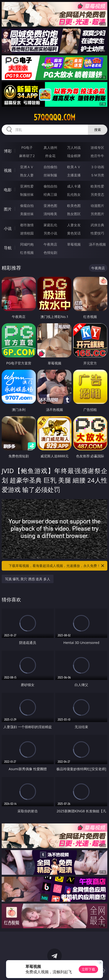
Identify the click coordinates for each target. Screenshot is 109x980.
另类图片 (97, 214)
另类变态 (97, 194)
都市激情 (27, 225)
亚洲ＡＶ (27, 167)
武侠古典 (97, 225)
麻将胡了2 (27, 156)
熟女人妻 (27, 175)
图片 (8, 209)
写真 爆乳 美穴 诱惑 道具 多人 (28, 579)
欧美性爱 (97, 186)
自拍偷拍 (50, 167)
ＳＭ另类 (97, 175)
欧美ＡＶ (74, 167)
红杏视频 (27, 253)
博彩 (8, 151)
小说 (8, 228)
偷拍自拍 (50, 186)
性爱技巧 (97, 233)
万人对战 (74, 147)
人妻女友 (74, 225)
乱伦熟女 (74, 194)
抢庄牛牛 (97, 156)
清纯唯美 (50, 214)
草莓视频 (74, 244)
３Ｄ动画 (97, 167)
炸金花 (50, 156)
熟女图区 (74, 214)
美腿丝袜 (27, 214)
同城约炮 (27, 244)
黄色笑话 (74, 233)
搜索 (98, 130)
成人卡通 (74, 186)
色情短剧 (50, 253)
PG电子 (27, 147)
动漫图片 (97, 206)
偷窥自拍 (27, 206)
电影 (8, 190)
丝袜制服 (50, 175)
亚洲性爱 (27, 186)
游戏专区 (97, 147)
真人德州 (50, 147)
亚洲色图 (50, 206)
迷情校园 (27, 233)
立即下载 (88, 969)
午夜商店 (50, 244)
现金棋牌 (74, 156)
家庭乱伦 (50, 225)
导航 (8, 248)
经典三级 (50, 194)
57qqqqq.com (54, 117)
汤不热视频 (97, 244)
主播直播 (74, 175)
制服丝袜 (27, 194)
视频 (8, 170)
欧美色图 (74, 206)
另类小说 (50, 233)
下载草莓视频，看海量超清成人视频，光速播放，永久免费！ (57, 566)
